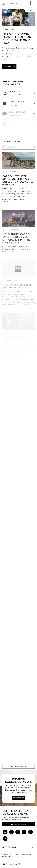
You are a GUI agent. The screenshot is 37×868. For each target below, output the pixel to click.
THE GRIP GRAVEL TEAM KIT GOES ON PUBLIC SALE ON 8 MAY (17, 39)
